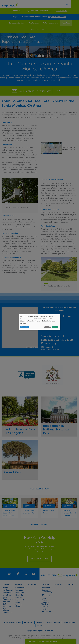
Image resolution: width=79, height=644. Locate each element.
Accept (55, 327)
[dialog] (39, 322)
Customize (25, 327)
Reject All (48, 327)
